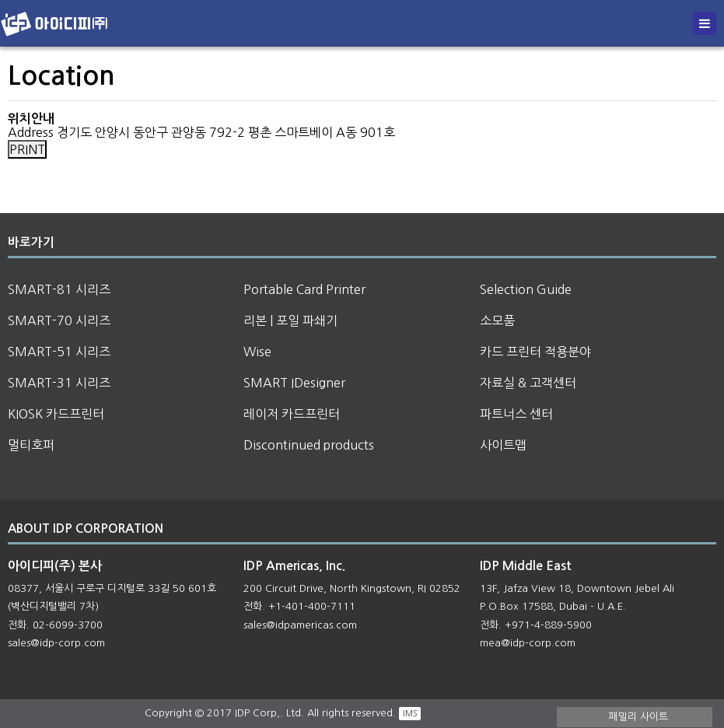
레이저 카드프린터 (292, 414)
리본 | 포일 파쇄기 (290, 320)
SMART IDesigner (294, 383)
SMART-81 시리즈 (59, 289)
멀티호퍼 (31, 445)
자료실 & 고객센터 (528, 383)
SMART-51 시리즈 (59, 352)
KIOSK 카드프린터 (56, 414)
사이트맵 (503, 445)
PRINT (27, 149)
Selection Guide (526, 289)
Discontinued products (309, 445)
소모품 (497, 320)
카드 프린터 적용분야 (535, 352)
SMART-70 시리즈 (59, 320)
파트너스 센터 (516, 414)
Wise (257, 352)
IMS (410, 713)
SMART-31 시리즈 (59, 383)
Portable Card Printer (304, 289)
